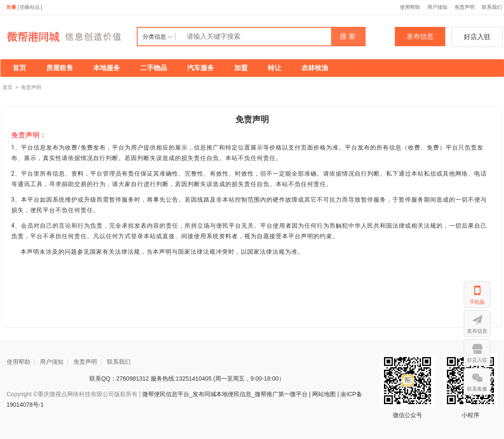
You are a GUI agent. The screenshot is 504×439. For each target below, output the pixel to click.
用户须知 (437, 7)
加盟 (241, 68)
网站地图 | (326, 394)
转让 (274, 68)
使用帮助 (410, 7)
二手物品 (154, 68)
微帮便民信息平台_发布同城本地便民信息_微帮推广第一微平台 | (226, 394)
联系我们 (119, 362)
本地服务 (107, 68)
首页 (19, 68)
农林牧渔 (315, 68)
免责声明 (465, 7)
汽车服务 (201, 68)
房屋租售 (60, 68)
